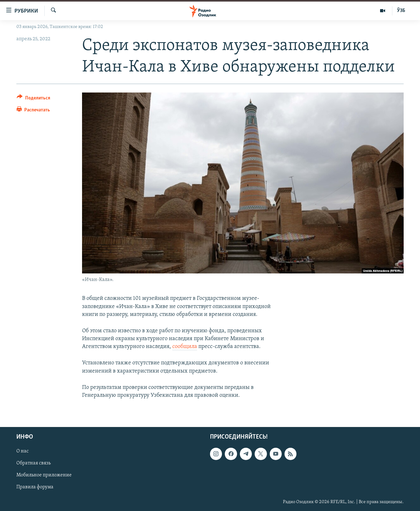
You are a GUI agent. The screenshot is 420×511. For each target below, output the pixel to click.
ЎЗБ (401, 11)
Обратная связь (33, 463)
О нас (22, 452)
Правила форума (35, 487)
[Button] (33, 99)
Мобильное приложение (44, 475)
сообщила (185, 347)
